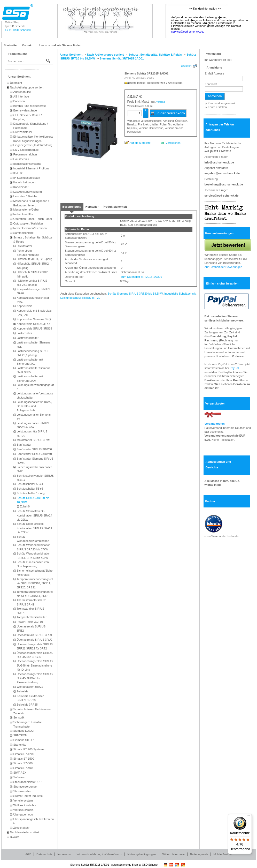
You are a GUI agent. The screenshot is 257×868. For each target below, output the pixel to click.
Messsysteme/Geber (26, 209)
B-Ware (15, 837)
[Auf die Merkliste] (138, 143)
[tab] (72, 207)
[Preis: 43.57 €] (135, 97)
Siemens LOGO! (24, 731)
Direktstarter (25, 246)
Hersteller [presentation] (92, 207)
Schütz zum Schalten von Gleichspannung (33, 564)
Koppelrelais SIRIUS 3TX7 (34, 324)
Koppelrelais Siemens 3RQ (34, 319)
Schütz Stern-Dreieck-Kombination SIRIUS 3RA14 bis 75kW (35, 528)
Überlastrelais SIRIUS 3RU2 (35, 640)
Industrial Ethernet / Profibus (31, 168)
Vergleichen (173, 143)
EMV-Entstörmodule (26, 150)
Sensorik (19, 717)
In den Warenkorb (168, 113)
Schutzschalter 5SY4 (30, 484)
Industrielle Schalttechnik (180, 294)
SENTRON (20, 735)
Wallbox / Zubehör (25, 805)
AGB (28, 854)
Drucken (186, 66)
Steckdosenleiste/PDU (28, 782)
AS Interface (21, 96)
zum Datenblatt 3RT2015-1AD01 (141, 277)
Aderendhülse (22, 92)
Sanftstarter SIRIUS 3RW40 (34, 454)
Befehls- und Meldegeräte (30, 106)
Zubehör (25, 506)
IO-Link (18, 173)
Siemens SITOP (24, 740)
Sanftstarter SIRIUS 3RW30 (34, 449)
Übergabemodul (24, 814)
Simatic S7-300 (23, 763)
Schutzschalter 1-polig (31, 493)
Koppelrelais (25, 306)
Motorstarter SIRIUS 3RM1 (34, 440)
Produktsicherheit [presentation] (115, 207)
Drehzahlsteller (23, 132)
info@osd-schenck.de (219, 162)
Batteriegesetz (199, 854)
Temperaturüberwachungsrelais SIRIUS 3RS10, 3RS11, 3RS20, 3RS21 (35, 583)
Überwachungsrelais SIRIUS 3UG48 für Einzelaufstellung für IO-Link (35, 665)
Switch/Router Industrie (28, 796)
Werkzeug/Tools (24, 810)
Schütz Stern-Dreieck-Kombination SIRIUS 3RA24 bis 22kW (35, 515)
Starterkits (20, 745)
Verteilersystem (23, 800)
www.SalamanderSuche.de (222, 536)
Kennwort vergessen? (222, 103)
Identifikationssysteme (27, 164)
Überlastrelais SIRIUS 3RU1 (35, 635)
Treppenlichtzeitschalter (32, 617)
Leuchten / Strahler (25, 196)
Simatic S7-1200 (24, 754)
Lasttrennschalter (28, 338)
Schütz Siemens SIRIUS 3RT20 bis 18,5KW (135, 294)
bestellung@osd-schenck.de (224, 184)
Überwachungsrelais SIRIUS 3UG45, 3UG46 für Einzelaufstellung (35, 678)
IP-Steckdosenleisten (27, 178)
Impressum (64, 854)
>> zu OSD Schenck (18, 30)
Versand (161, 102)
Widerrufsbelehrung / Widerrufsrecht (100, 854)
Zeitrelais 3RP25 (27, 705)
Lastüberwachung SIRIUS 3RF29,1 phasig (33, 353)
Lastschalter (24, 333)
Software (19, 777)
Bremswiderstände (25, 110)
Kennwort (211, 84)
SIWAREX (20, 773)
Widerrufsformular (173, 854)
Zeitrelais (23, 691)
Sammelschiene (24, 233)
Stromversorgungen (26, 787)
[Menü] (249, 817)
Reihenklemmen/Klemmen (30, 228)
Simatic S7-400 (23, 768)
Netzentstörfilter (23, 214)
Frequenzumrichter (25, 154)
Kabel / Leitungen (25, 182)
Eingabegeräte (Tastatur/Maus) (33, 145)
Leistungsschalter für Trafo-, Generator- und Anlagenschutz (34, 406)
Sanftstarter (24, 445)
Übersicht (16, 83)
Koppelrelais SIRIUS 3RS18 (34, 328)
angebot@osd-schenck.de (222, 173)
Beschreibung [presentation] (72, 207)
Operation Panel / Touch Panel (33, 219)
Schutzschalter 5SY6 (30, 489)
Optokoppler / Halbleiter (28, 223)
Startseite (10, 45)
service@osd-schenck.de (222, 196)
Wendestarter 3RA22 (30, 687)
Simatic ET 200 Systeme (29, 749)
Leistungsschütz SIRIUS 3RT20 (80, 298)
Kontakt (27, 45)
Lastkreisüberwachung (28, 192)
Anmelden (215, 96)
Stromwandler (22, 791)
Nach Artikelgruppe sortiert (27, 87)
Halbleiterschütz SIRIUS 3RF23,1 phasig (32, 283)
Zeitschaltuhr (22, 828)
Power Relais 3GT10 (30, 622)
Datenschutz (44, 854)
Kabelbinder (21, 187)
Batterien (19, 101)
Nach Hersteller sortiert (25, 832)
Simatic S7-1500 (24, 759)
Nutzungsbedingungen (142, 854)
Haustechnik (21, 159)
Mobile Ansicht (223, 854)
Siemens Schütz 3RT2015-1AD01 (147, 73)
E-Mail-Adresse (215, 73)
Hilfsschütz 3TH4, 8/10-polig (35, 259)
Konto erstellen (217, 107)
